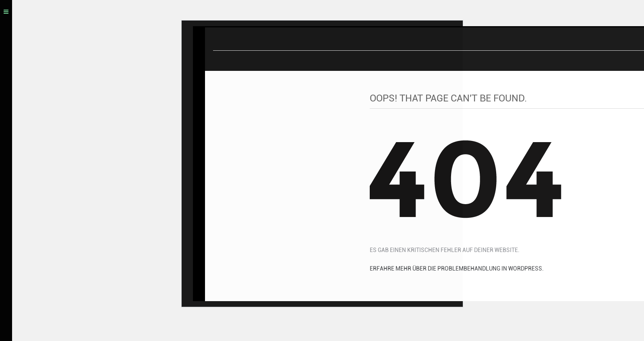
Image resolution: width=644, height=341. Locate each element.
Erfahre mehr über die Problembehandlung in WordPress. (457, 270)
